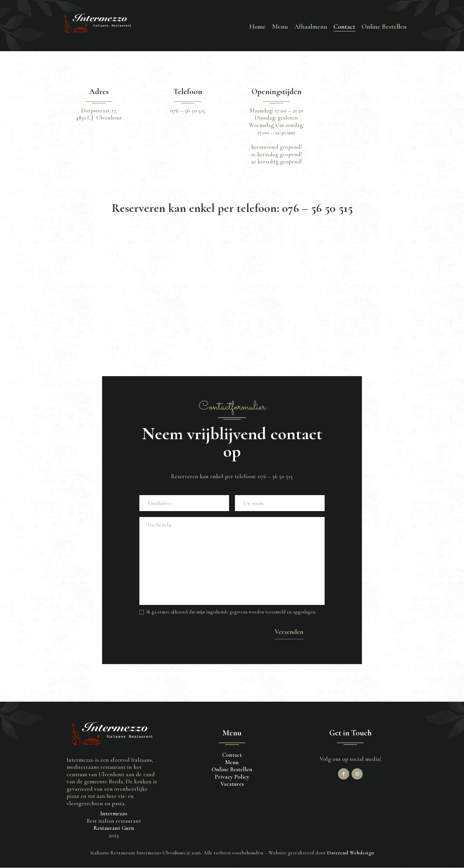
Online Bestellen (232, 769)
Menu (232, 762)
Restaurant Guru (114, 828)
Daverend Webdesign (351, 853)
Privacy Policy (232, 777)
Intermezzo (114, 814)
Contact (232, 755)
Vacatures (232, 784)
